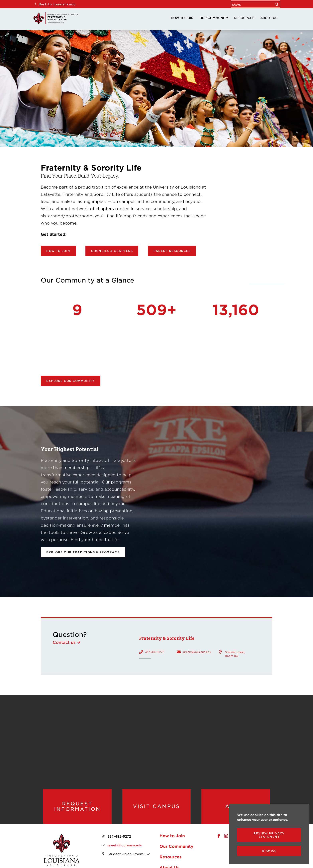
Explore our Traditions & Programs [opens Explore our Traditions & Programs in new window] (83, 552)
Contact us (64, 642)
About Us (269, 18)
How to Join (182, 18)
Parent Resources (172, 251)
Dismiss (269, 851)
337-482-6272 (155, 652)
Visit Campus (156, 806)
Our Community (214, 18)
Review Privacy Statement (269, 835)
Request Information (77, 806)
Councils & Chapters (112, 251)
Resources (244, 18)
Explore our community (71, 381)
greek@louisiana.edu (197, 652)
